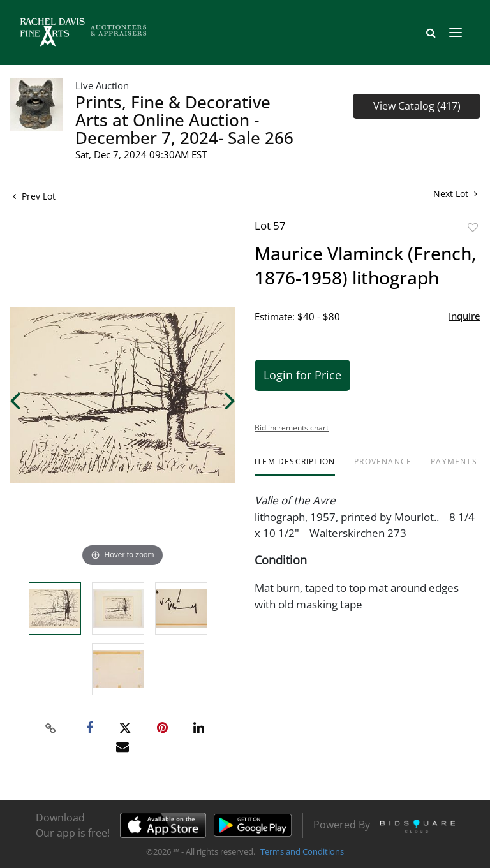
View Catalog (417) (417, 106)
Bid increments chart (292, 428)
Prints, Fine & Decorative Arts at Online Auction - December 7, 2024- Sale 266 (184, 120)
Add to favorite (473, 227)
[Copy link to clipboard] (51, 728)
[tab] (295, 467)
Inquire (464, 316)
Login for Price (302, 375)
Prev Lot (34, 196)
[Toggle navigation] (456, 33)
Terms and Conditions (302, 851)
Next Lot (455, 194)
